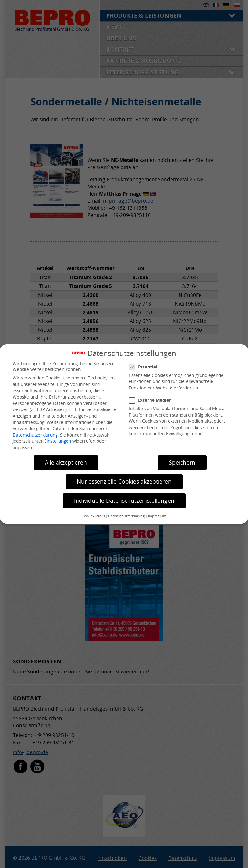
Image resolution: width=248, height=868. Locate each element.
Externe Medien (153, 400)
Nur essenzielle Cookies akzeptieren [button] (124, 482)
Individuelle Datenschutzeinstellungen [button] (124, 501)
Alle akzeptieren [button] (66, 463)
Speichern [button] (182, 463)
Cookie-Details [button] (93, 516)
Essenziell (146, 367)
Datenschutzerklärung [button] (126, 516)
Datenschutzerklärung (35, 435)
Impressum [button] (157, 516)
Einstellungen (58, 441)
